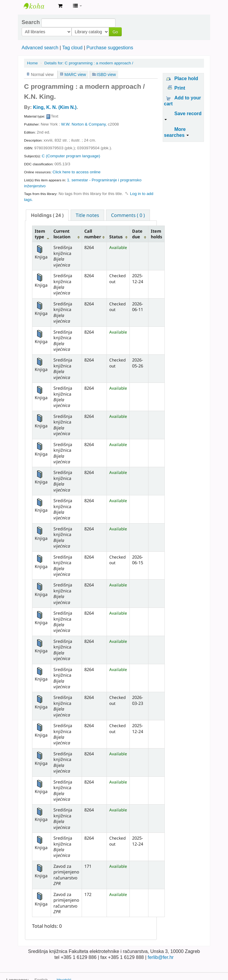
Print (180, 88)
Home (32, 63)
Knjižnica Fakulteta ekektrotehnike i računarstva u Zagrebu (39, 6)
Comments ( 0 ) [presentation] (128, 215)
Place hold (186, 79)
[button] (60, 6)
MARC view (75, 74)
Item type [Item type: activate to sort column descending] (40, 234)
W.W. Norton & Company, (84, 124)
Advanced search (40, 48)
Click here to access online (77, 172)
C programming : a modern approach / (89, 63)
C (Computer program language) (71, 156)
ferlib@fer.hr (160, 957)
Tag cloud (72, 48)
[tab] (47, 215)
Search (31, 22)
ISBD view (106, 74)
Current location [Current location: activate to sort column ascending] (62, 234)
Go (78, 32)
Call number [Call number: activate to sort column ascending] (93, 234)
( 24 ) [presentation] (47, 215)
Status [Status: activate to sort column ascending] (116, 237)
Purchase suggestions (110, 48)
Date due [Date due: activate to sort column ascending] (137, 234)
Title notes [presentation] (87, 215)
